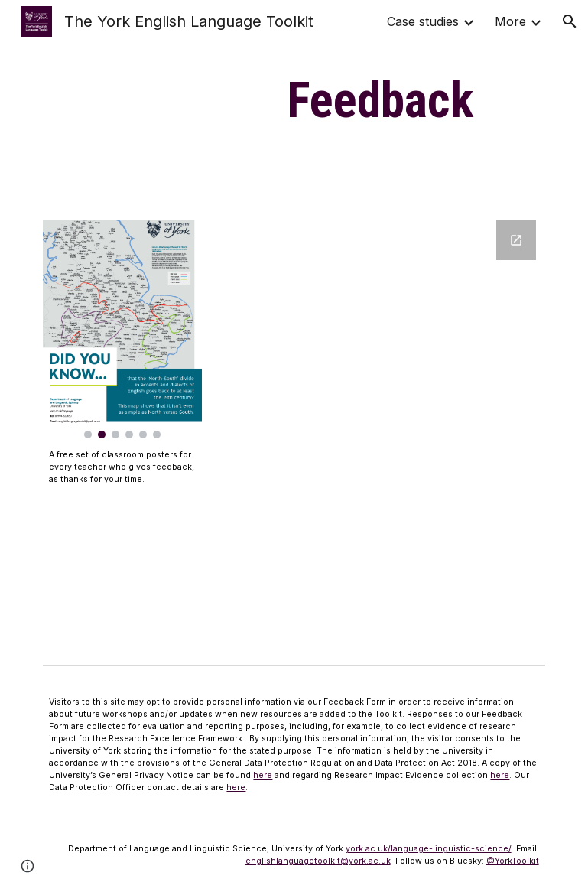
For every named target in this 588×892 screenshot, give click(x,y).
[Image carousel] (122, 329)
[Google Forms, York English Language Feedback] (401, 430)
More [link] (510, 21)
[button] (570, 21)
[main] (380, 101)
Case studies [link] (423, 21)
